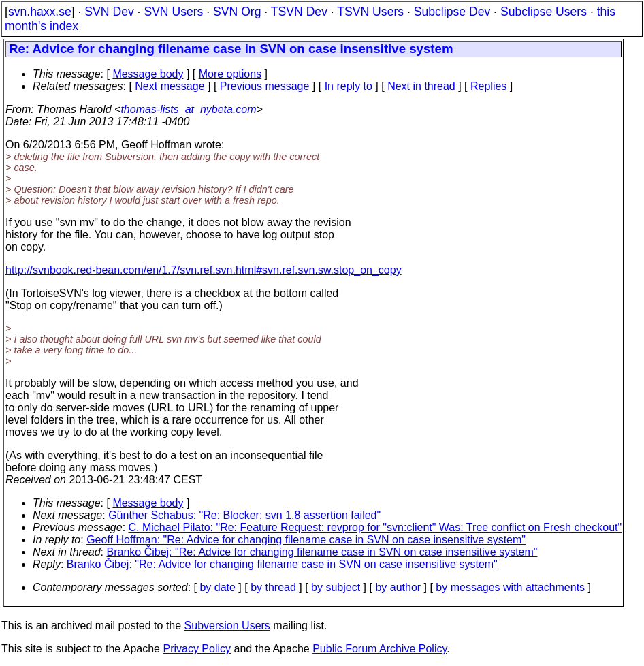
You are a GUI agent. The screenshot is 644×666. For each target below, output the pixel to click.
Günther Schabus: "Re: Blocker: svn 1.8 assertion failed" (244, 515)
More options (230, 74)
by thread (273, 587)
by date (217, 587)
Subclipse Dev (452, 12)
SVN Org (237, 12)
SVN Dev (109, 12)
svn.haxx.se (40, 12)
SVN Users (173, 12)
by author (398, 587)
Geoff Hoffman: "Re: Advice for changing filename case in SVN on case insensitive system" (306, 540)
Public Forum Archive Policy (380, 649)
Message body (148, 74)
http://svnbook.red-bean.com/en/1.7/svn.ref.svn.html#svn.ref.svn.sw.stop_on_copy (204, 270)
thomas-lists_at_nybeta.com (188, 109)
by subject (336, 587)
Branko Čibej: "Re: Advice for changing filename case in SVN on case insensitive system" (322, 552)
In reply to (349, 86)
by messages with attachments (510, 587)
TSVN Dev (299, 12)
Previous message (265, 86)
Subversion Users (227, 625)
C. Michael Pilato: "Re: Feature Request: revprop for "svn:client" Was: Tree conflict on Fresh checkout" (375, 527)
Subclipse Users (544, 12)
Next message (170, 86)
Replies (488, 86)
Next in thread (421, 86)
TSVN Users (370, 12)
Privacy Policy (197, 649)
